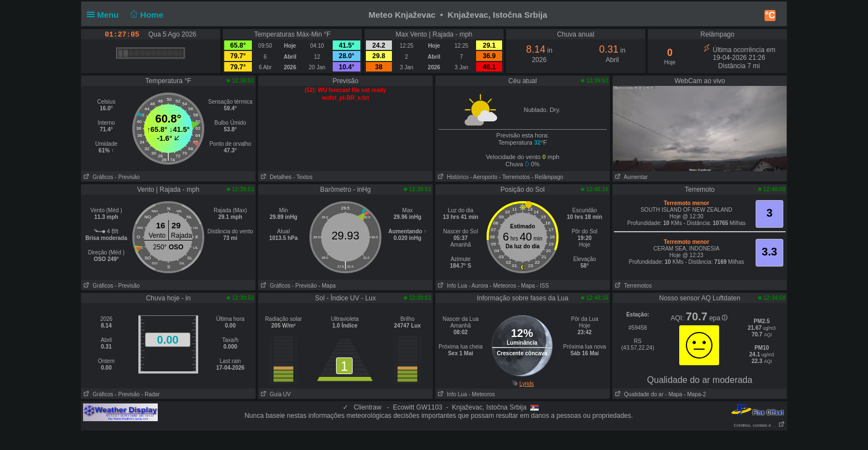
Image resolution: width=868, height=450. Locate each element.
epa (718, 318)
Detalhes (275, 177)
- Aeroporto (484, 177)
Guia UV (275, 394)
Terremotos (632, 286)
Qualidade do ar (638, 394)
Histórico (452, 177)
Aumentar (630, 177)
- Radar (150, 394)
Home (146, 15)
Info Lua (451, 286)
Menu (105, 15)
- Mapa (327, 286)
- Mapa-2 (694, 394)
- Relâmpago (547, 177)
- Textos (303, 177)
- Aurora (478, 286)
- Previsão (127, 177)
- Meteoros (503, 286)
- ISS (542, 286)
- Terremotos (514, 177)
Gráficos (97, 177)
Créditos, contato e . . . (759, 425)
